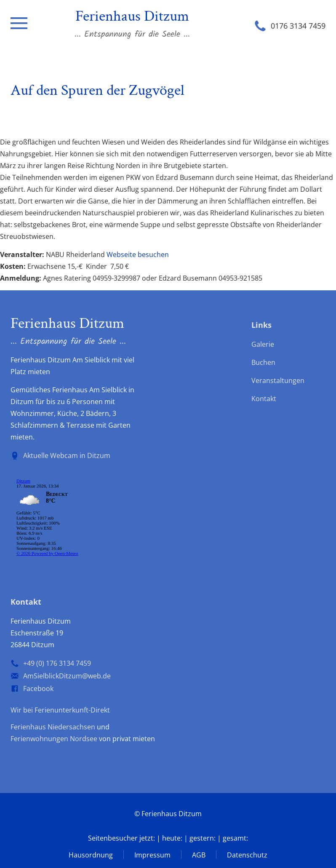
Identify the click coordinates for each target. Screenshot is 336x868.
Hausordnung (91, 855)
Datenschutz (247, 855)
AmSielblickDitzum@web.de (67, 676)
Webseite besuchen (138, 255)
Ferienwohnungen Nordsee (54, 739)
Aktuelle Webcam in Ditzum (67, 455)
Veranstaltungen (278, 380)
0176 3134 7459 (298, 26)
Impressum (152, 855)
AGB (199, 855)
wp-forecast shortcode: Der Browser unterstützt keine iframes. (74, 519)
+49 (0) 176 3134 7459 (57, 663)
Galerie (263, 344)
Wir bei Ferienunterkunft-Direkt (60, 710)
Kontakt (264, 399)
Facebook (38, 689)
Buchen (263, 362)
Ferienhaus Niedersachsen (53, 727)
